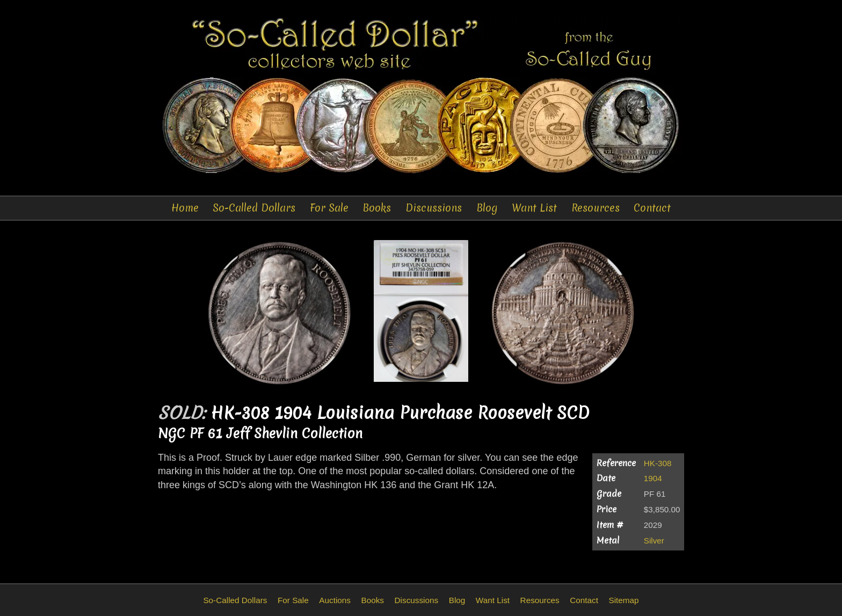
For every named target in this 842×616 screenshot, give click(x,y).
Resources (596, 208)
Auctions (335, 600)
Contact (652, 208)
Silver (654, 541)
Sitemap (623, 600)
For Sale (329, 208)
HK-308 (658, 463)
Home (185, 208)
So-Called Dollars (254, 208)
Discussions (434, 208)
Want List (534, 208)
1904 (653, 478)
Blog (487, 208)
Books (377, 208)
